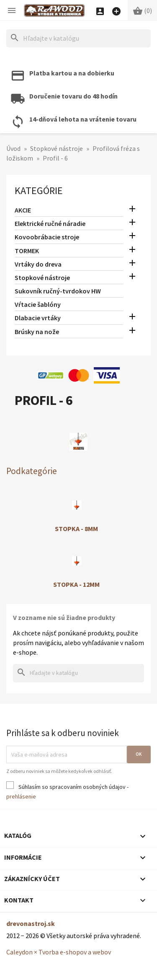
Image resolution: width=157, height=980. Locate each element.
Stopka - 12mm (76, 584)
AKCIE (23, 210)
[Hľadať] (78, 38)
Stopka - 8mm (76, 529)
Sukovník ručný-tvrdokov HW (58, 291)
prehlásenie (21, 796)
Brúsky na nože (37, 332)
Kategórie (39, 191)
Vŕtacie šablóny (38, 304)
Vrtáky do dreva (38, 264)
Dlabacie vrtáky (38, 318)
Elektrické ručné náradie (50, 223)
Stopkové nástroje (42, 277)
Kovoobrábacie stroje (47, 237)
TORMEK (27, 251)
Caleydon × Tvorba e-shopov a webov (59, 952)
